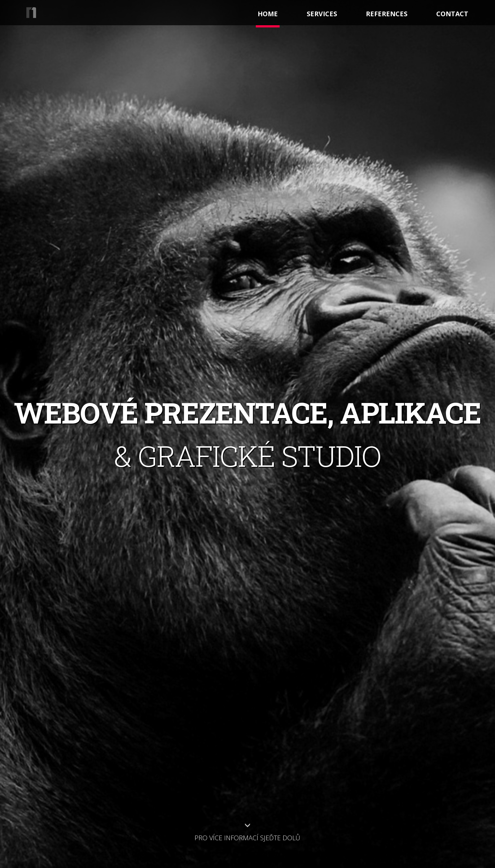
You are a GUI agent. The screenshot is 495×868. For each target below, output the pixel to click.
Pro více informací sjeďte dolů (247, 838)
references (387, 14)
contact (452, 14)
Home (268, 14)
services (322, 14)
